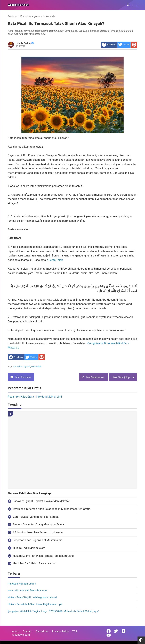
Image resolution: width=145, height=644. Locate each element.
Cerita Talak (56, 260)
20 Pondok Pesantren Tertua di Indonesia (38, 532)
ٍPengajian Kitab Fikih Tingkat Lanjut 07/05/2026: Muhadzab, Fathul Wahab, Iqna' (53, 611)
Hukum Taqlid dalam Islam (29, 548)
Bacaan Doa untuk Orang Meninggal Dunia (38, 524)
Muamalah (36, 367)
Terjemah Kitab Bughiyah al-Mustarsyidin (38, 540)
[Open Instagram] (124, 631)
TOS (75, 631)
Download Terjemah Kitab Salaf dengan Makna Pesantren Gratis (52, 509)
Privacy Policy (60, 631)
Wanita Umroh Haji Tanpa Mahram (27, 590)
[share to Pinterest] (134, 45)
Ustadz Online (25, 43)
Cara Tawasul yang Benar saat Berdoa (36, 517)
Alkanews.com (21, 635)
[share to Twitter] (124, 45)
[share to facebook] (109, 45)
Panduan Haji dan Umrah (22, 584)
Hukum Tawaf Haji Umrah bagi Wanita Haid (32, 597)
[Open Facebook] (109, 631)
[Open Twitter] (116, 631)
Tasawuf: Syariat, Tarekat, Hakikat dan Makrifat (41, 501)
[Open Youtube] (109, 635)
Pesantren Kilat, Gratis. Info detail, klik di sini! (35, 397)
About (16, 631)
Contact (28, 631)
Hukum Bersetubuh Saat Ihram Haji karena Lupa (35, 604)
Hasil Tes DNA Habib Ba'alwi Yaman (35, 563)
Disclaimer (42, 631)
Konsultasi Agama (22, 367)
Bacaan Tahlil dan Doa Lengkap (29, 493)
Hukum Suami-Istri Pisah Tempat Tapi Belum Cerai (43, 556)
